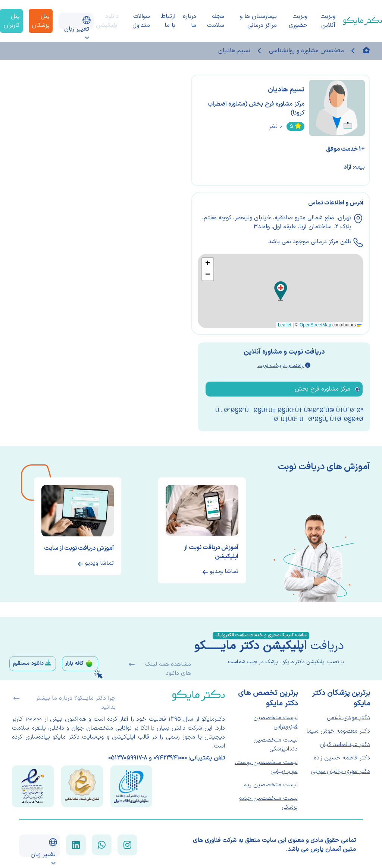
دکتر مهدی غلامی (348, 718)
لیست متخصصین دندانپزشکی (275, 745)
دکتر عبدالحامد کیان (345, 745)
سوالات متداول (141, 21)
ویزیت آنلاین (328, 21)
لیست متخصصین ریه (271, 785)
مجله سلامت (216, 21)
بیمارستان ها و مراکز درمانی (258, 21)
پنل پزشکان (41, 21)
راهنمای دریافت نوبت (284, 366)
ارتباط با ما (168, 21)
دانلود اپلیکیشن (107, 21)
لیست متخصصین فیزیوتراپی (275, 722)
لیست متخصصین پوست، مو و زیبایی (266, 767)
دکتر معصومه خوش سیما (338, 731)
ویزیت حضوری (298, 21)
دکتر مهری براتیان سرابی (340, 771)
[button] (281, 291)
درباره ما (190, 21)
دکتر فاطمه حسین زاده (342, 758)
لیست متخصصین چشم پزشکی (268, 803)
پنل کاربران (12, 21)
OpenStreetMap (315, 325)
